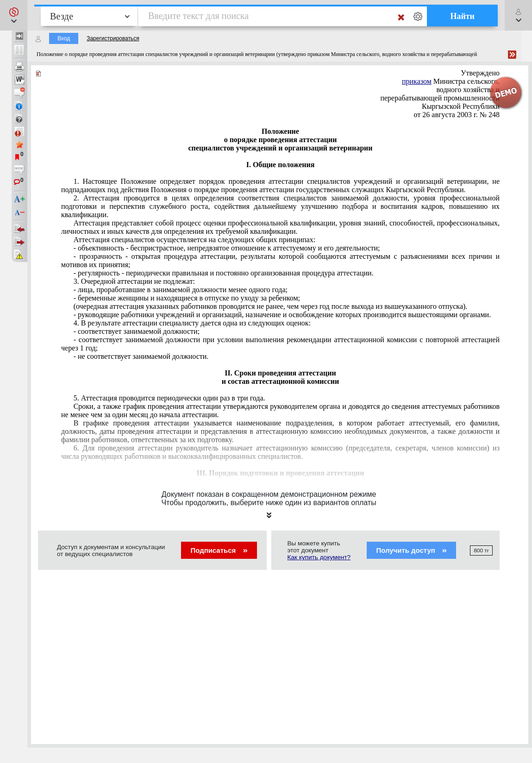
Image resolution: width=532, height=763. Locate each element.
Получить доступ (411, 550)
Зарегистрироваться (113, 38)
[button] (14, 15)
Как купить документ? (319, 557)
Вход (64, 38)
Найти (462, 16)
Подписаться (219, 550)
